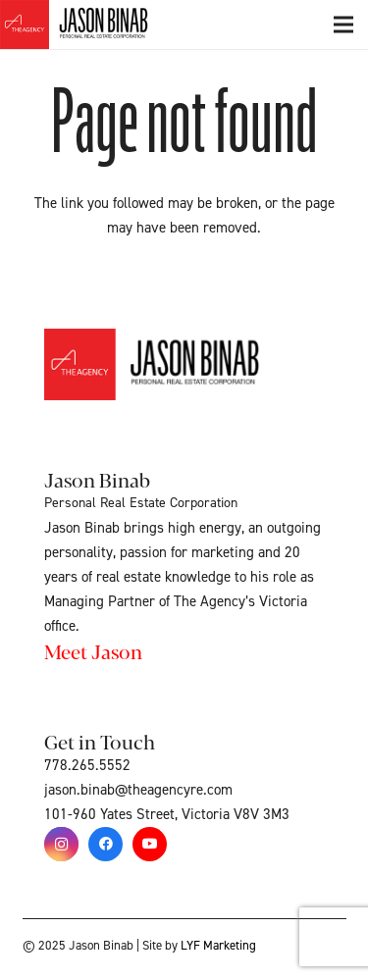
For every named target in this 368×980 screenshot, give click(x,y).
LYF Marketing (218, 946)
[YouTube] (150, 844)
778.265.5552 (87, 766)
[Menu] (343, 25)
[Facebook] (105, 844)
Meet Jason (93, 651)
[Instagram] (61, 844)
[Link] (96, 25)
